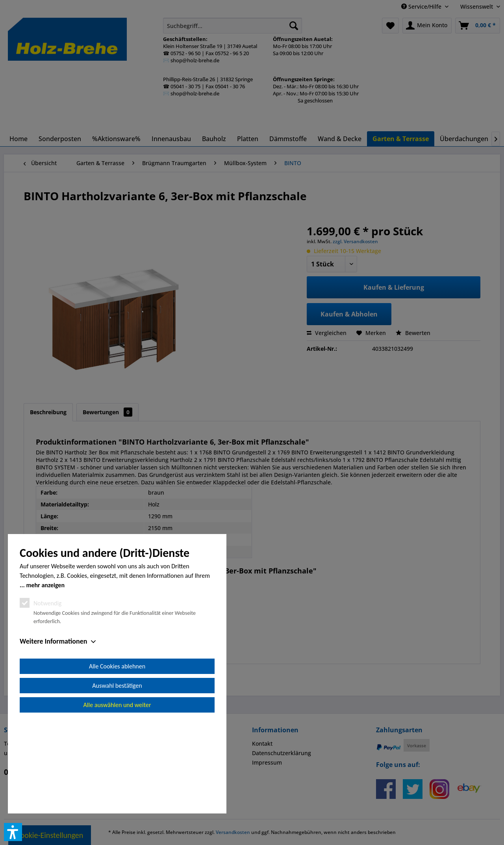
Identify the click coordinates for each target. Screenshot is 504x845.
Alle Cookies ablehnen (117, 755)
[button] (13, 832)
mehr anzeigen (45, 674)
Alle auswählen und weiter (117, 794)
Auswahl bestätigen (117, 775)
